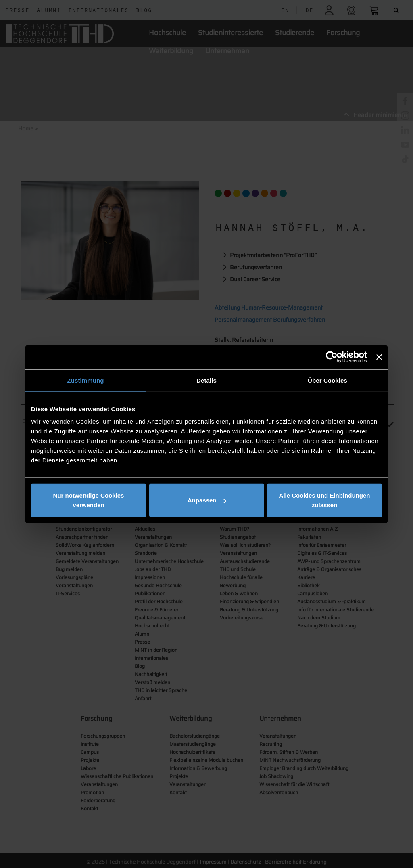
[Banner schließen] (379, 357)
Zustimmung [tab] (86, 380)
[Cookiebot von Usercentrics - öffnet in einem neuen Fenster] (332, 357)
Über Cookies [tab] (327, 380)
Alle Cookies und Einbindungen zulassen (325, 500)
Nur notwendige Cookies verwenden (89, 500)
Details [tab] (206, 380)
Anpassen (207, 500)
